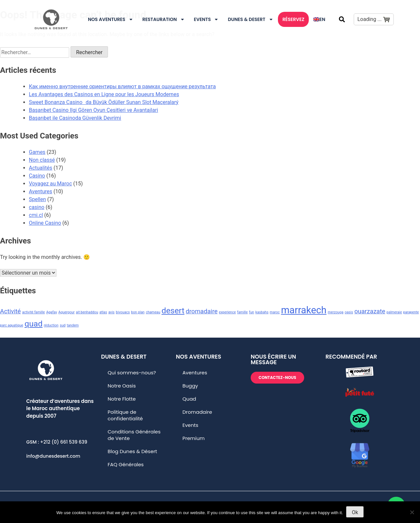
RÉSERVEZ (294, 19)
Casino (37, 176)
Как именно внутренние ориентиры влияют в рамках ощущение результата (122, 86)
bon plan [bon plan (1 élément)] (138, 312)
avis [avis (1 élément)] (111, 312)
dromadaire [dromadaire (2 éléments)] (202, 311)
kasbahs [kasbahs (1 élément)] (262, 312)
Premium (194, 438)
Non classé (42, 160)
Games (37, 152)
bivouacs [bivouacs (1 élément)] (123, 312)
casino (37, 207)
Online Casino (45, 223)
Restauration (164, 19)
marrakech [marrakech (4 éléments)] (304, 310)
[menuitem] (319, 19)
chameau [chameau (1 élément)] (153, 312)
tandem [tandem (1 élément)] (73, 325)
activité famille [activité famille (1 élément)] (33, 312)
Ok (355, 512)
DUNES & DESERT (250, 19)
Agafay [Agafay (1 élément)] (52, 312)
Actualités (41, 168)
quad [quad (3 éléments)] (34, 324)
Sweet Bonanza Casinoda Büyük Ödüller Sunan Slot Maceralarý (104, 102)
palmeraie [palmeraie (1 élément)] (394, 312)
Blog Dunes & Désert (132, 451)
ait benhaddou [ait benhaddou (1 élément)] (87, 312)
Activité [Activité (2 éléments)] (10, 311)
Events (206, 19)
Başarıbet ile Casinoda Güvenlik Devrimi (75, 118)
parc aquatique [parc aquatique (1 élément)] (12, 325)
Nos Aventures (111, 19)
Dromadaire (197, 412)
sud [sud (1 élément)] (63, 325)
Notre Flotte (122, 399)
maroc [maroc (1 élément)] (275, 312)
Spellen (37, 199)
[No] (412, 512)
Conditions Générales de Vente (134, 435)
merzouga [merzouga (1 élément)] (336, 312)
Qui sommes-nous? (132, 373)
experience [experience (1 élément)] (227, 312)
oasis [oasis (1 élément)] (349, 312)
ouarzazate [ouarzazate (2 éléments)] (370, 311)
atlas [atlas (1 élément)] (103, 312)
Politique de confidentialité (125, 415)
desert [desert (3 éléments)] (173, 311)
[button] (342, 19)
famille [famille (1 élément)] (242, 312)
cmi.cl (36, 215)
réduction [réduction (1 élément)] (51, 325)
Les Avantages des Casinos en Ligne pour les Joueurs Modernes (104, 94)
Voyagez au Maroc (50, 184)
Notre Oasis (122, 386)
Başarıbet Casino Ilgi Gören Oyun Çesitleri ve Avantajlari (94, 110)
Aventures (41, 191)
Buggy (190, 386)
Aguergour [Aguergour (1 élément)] (67, 312)
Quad (189, 399)
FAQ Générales (126, 464)
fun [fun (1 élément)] (252, 312)
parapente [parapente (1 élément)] (411, 312)
